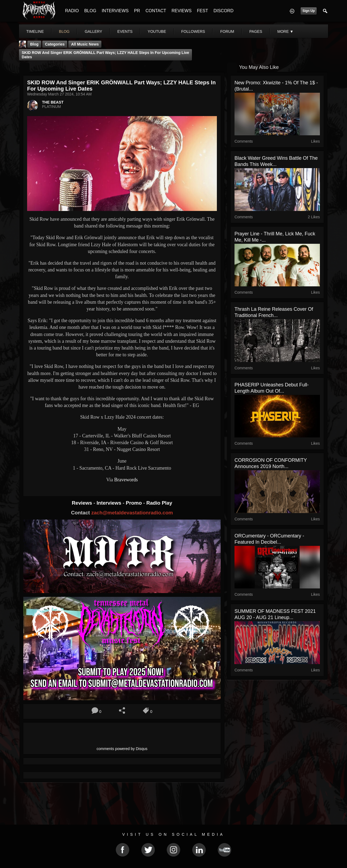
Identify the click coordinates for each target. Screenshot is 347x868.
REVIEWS (182, 11)
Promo (134, 503)
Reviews (83, 503)
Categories (55, 44)
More (285, 31)
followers (193, 31)
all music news (85, 44)
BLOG (90, 11)
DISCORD (223, 11)
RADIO (72, 11)
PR (137, 11)
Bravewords (126, 480)
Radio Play (159, 503)
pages (256, 31)
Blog (34, 44)
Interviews (110, 503)
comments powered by (122, 749)
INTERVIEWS (115, 11)
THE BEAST (53, 102)
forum (227, 31)
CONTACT (156, 11)
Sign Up (309, 11)
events (125, 31)
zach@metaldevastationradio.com (132, 513)
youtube (157, 31)
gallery (93, 31)
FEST (203, 11)
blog (64, 31)
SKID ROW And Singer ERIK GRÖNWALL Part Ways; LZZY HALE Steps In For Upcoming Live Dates (105, 55)
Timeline (35, 31)
